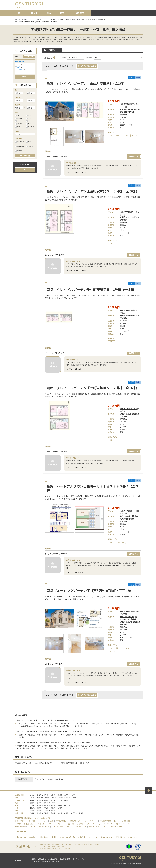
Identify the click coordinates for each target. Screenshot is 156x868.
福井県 (66, 800)
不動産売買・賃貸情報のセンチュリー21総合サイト (33, 818)
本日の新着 (19, 142)
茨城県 (61, 798)
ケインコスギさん (131, 837)
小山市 (36, 763)
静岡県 (39, 803)
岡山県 (32, 808)
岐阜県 (46, 803)
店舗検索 (80, 824)
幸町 (19, 65)
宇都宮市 (18, 763)
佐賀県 (39, 813)
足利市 (25, 763)
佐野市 (30, 763)
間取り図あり (19, 147)
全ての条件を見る (25, 156)
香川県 (46, 811)
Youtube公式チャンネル (98, 827)
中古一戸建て (32, 821)
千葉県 (54, 798)
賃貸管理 (71, 824)
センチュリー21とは (93, 824)
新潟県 (46, 800)
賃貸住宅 (55, 837)
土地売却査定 (41, 824)
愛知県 (32, 803)
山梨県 (32, 800)
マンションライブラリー (57, 824)
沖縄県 (81, 813)
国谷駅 (42, 779)
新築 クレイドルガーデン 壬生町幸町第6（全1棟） (87, 83)
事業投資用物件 (61, 821)
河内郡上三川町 (72, 763)
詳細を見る (134, 156)
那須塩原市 (49, 763)
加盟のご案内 (42, 859)
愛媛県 (39, 811)
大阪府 (32, 805)
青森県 (39, 795)
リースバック (108, 824)
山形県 (66, 795)
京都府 (39, 805)
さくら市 (57, 763)
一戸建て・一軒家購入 (50, 19)
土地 (52, 821)
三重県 (53, 803)
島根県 (53, 808)
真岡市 (41, 763)
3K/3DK (18, 121)
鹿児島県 (74, 813)
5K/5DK (18, 127)
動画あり (19, 151)
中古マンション (22, 837)
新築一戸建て (20, 821)
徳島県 (32, 811)
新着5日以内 (30, 143)
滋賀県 (46, 805)
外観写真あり (30, 147)
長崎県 (46, 813)
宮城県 (60, 795)
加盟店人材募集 (22, 827)
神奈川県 (40, 798)
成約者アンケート (117, 827)
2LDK (29, 118)
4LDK (29, 124)
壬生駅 (37, 779)
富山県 (53, 800)
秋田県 (53, 795)
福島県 (73, 795)
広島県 (39, 808)
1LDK (29, 116)
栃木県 (100, 19)
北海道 (32, 795)
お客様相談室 (56, 862)
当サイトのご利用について (81, 859)
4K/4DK (18, 124)
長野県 (39, 800)
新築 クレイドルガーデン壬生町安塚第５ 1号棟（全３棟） (92, 290)
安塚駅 (61, 779)
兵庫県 (53, 805)
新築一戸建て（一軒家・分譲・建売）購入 (75, 19)
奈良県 (60, 805)
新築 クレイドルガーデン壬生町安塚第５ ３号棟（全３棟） (93, 191)
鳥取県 (46, 808)
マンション (43, 821)
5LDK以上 (30, 127)
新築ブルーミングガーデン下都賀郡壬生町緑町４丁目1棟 (89, 591)
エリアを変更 (29, 57)
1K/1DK (18, 116)
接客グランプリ (81, 827)
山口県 (60, 808)
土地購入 (33, 837)
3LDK (29, 121)
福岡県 (32, 813)
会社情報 (33, 859)
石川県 (60, 800)
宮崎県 (66, 813)
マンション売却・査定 (69, 837)
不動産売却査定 (105, 821)
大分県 (60, 813)
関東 (94, 19)
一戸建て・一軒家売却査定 (24, 824)
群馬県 (75, 798)
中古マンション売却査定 (122, 821)
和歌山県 (67, 805)
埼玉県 (47, 798)
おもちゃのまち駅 (52, 779)
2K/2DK (18, 118)
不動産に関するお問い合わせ (41, 862)
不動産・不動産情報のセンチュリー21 (26, 19)
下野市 (63, 763)
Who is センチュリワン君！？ (62, 827)
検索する (25, 77)
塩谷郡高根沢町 (83, 763)
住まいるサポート (107, 837)
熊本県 (53, 813)
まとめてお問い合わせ (87, 66)
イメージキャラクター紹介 (40, 827)
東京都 (32, 798)
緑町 (19, 67)
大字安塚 (20, 70)
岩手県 (46, 795)
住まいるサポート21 (122, 824)
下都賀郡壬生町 (19, 62)
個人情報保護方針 (65, 859)
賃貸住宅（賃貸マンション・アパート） (83, 821)
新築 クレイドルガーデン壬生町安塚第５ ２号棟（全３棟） (93, 388)
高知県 (53, 811)
